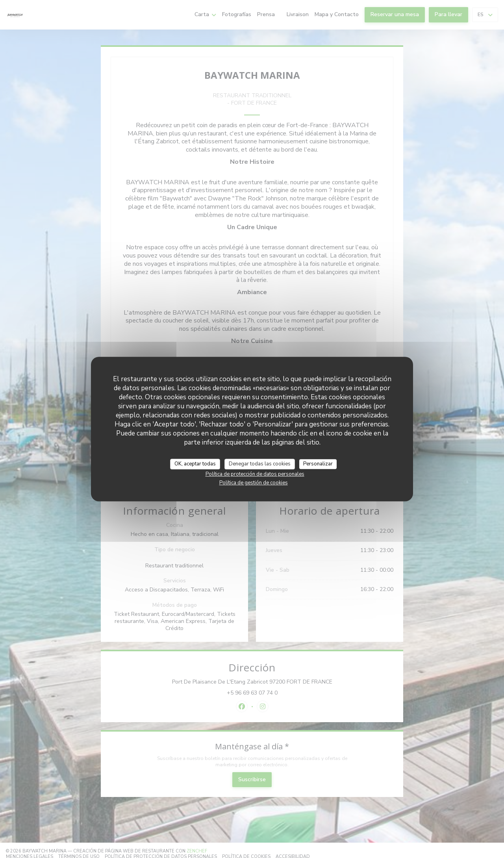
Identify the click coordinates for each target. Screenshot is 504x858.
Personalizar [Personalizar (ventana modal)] (318, 464)
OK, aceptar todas (195, 464)
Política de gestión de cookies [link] (254, 483)
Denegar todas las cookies (260, 464)
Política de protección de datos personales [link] (255, 474)
